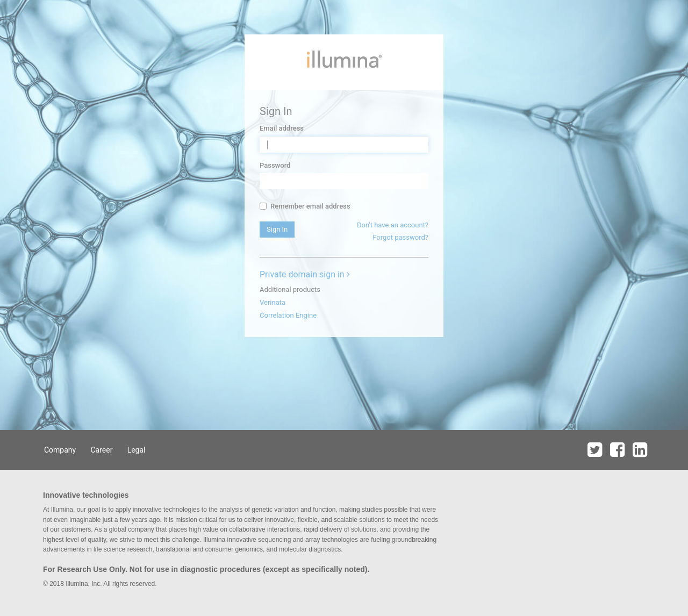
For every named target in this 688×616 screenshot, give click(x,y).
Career (101, 450)
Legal (137, 450)
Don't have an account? (393, 225)
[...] (263, 206)
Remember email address (305, 206)
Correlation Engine (288, 315)
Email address (282, 128)
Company (60, 450)
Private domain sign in (305, 274)
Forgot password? (400, 237)
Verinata (273, 302)
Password (275, 165)
